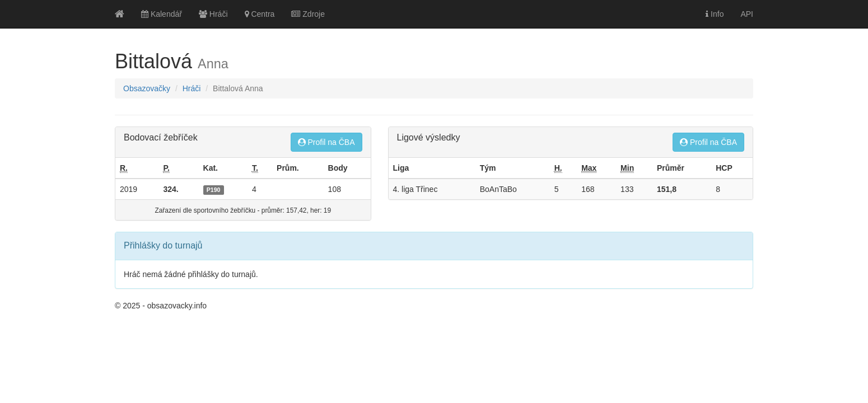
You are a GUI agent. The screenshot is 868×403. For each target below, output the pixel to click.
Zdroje (308, 14)
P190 (214, 190)
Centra (260, 14)
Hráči (213, 14)
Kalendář (162, 14)
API (747, 14)
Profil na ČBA (326, 142)
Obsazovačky (147, 88)
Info (715, 14)
